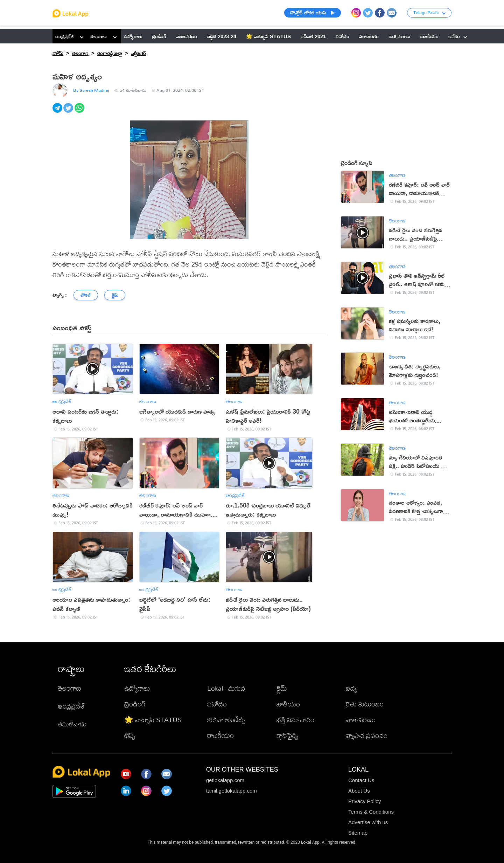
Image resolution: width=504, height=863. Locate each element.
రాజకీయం (220, 735)
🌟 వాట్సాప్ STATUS (153, 720)
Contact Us (361, 780)
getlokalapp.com (225, 780)
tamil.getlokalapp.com (232, 791)
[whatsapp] (80, 112)
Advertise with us (368, 822)
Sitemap (358, 833)
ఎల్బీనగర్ (138, 53)
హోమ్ (58, 53)
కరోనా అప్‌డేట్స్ (226, 720)
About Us (359, 791)
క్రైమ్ (282, 688)
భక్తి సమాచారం (295, 720)
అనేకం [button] (458, 36)
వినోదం (217, 704)
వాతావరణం (361, 720)
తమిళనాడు (72, 724)
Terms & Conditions (371, 812)
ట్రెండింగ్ (135, 704)
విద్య (351, 688)
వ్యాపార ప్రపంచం (367, 735)
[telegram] (58, 112)
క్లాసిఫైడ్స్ (287, 735)
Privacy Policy (365, 801)
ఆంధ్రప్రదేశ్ (64, 36)
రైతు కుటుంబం (365, 704)
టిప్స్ (130, 735)
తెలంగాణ (99, 36)
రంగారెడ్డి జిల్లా (110, 53)
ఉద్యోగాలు (137, 688)
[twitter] (69, 112)
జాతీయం (288, 704)
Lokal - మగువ (226, 688)
